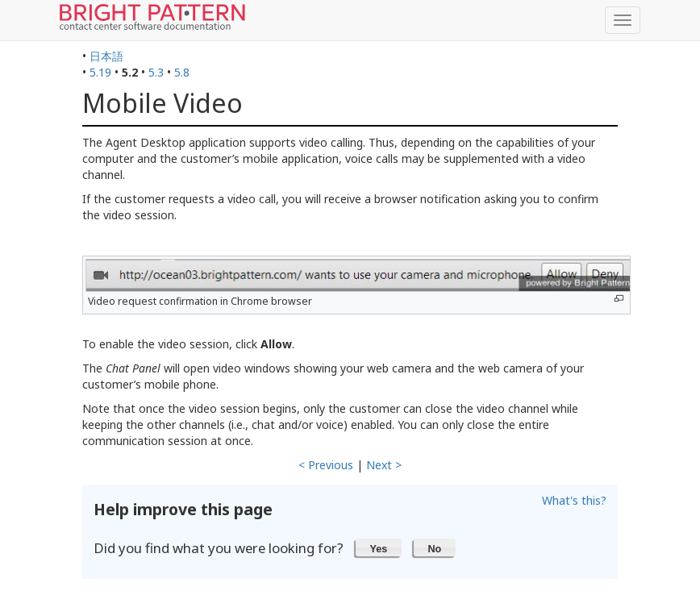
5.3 (156, 72)
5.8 (182, 72)
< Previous (326, 465)
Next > (384, 465)
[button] (379, 547)
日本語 (106, 56)
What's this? (574, 500)
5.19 (100, 72)
